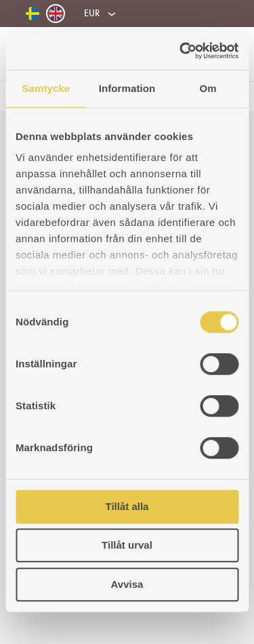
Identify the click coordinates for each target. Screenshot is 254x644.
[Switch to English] (56, 14)
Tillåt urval (127, 545)
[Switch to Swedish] (33, 14)
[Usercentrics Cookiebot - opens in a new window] (181, 51)
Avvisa (127, 584)
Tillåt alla (127, 506)
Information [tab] (127, 88)
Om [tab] (208, 88)
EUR (92, 13)
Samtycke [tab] (46, 88)
